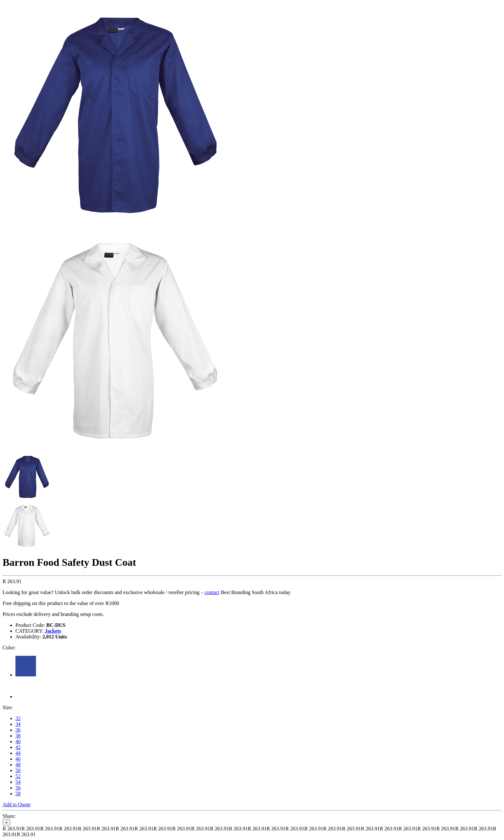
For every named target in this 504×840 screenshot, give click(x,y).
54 (18, 782)
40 (18, 741)
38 (18, 736)
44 (18, 753)
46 (18, 759)
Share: (9, 816)
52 (18, 776)
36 (18, 730)
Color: (9, 648)
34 (18, 724)
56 (18, 788)
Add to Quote (17, 804)
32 (18, 718)
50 (18, 770)
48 (18, 765)
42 (18, 747)
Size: (8, 707)
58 (18, 794)
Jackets (53, 631)
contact (212, 592)
